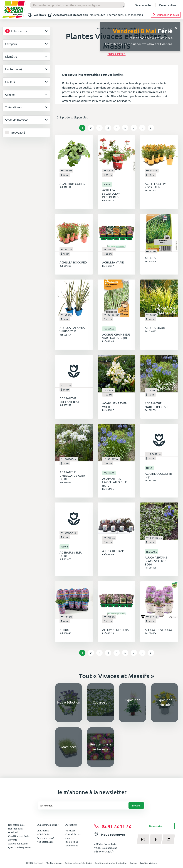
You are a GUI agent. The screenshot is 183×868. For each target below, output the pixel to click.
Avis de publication (18, 843)
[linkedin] (168, 839)
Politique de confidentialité (78, 863)
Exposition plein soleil (165, 702)
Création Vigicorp (149, 863)
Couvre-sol (101, 702)
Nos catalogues (16, 825)
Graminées (69, 747)
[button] (117, 54)
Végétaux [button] (37, 15)
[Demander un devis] (166, 15)
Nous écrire (156, 826)
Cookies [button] (133, 863)
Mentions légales (54, 863)
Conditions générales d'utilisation (111, 863)
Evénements (72, 845)
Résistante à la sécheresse (101, 747)
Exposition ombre (133, 702)
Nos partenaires (45, 842)
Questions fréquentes (19, 847)
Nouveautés (97, 15)
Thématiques (115, 15)
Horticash (70, 830)
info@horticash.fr (104, 851)
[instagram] (143, 839)
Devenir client (168, 5)
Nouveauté (18, 132)
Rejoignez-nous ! (45, 838)
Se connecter (144, 5)
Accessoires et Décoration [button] (68, 15)
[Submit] (121, 5)
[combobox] (77, 5)
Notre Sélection (69, 702)
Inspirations (72, 842)
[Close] (176, 27)
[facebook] (156, 839)
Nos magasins (134, 15)
